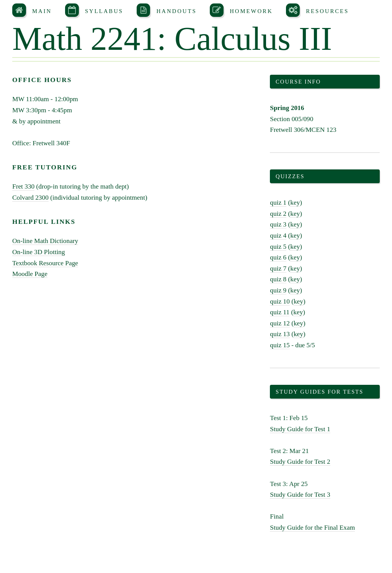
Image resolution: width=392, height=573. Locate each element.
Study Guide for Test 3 (300, 495)
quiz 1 (278, 203)
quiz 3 (278, 224)
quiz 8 (278, 279)
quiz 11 (280, 312)
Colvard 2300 (30, 198)
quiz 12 (280, 323)
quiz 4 (278, 236)
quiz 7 (278, 268)
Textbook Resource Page (45, 263)
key (295, 203)
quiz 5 (278, 247)
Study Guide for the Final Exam (312, 528)
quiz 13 (280, 334)
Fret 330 (23, 186)
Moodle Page (30, 274)
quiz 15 (280, 345)
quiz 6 (278, 257)
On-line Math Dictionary (45, 241)
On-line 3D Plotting (39, 252)
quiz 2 (278, 214)
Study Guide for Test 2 (300, 462)
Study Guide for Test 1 (300, 429)
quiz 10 (280, 301)
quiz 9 (278, 290)
